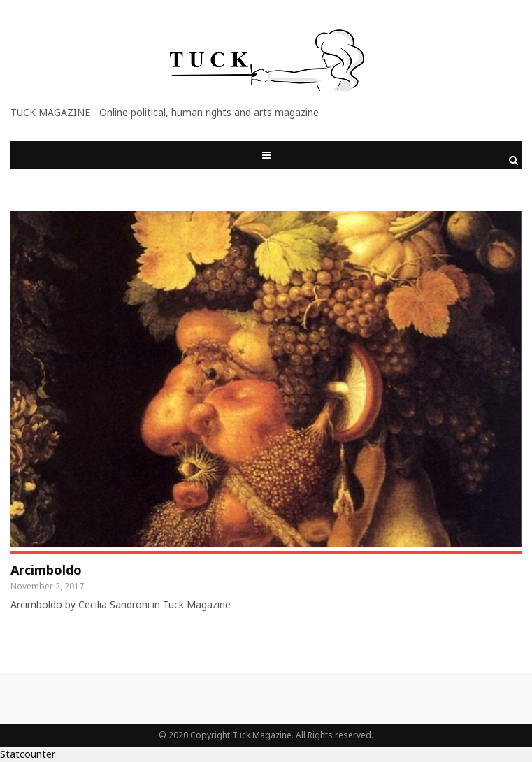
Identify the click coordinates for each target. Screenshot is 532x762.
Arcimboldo (46, 570)
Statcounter (28, 754)
